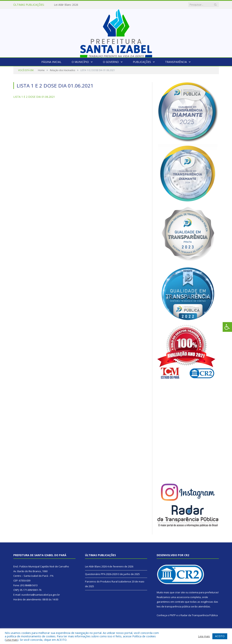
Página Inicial (51, 62)
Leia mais (12, 640)
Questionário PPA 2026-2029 (101, 574)
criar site (180, 592)
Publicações (142, 62)
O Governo (111, 62)
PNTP (173, 615)
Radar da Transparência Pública (199, 615)
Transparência (176, 62)
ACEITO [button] (220, 636)
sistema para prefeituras (204, 592)
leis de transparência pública (173, 606)
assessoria (183, 597)
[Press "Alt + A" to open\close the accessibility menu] (227, 327)
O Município (80, 62)
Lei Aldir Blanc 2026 (66, 5)
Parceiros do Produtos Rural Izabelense (108, 581)
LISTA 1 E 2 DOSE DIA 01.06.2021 (34, 97)
